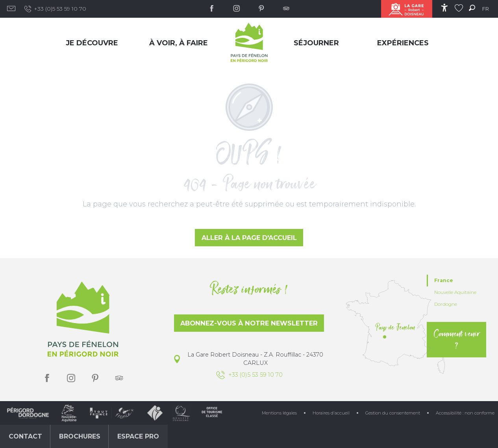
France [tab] (444, 280)
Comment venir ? (457, 340)
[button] (472, 8)
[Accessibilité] (444, 8)
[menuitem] (94, 43)
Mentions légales (279, 413)
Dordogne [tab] (446, 304)
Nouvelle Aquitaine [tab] (455, 292)
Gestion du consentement (393, 413)
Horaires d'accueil (331, 413)
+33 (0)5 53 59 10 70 (55, 9)
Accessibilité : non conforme (465, 413)
